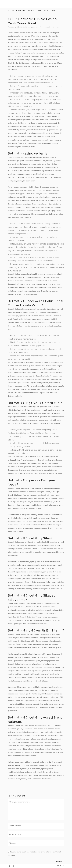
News (28, 27)
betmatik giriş (56, 739)
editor (36, 27)
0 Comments (45, 27)
